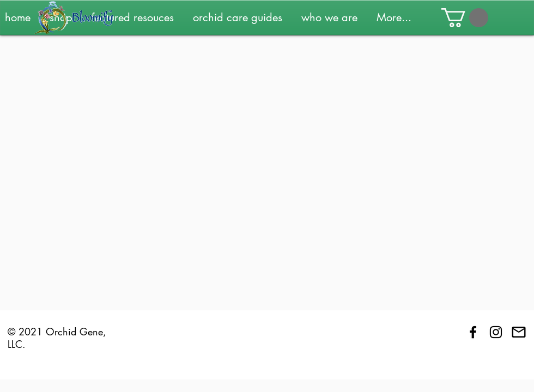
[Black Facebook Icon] (473, 332)
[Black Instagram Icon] (496, 332)
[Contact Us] (519, 332)
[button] (137, 17)
